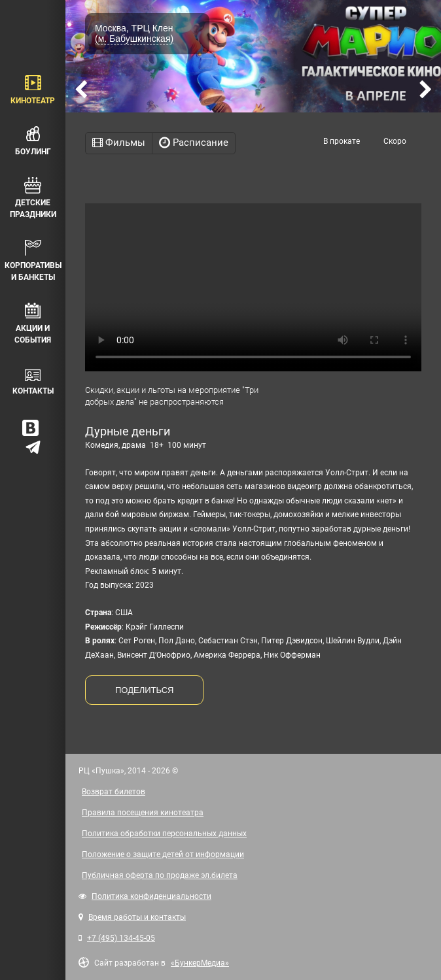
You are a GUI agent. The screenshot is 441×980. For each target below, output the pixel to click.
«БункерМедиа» (200, 963)
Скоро (395, 141)
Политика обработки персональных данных (164, 834)
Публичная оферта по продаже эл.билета (160, 875)
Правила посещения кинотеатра (143, 813)
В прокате (342, 141)
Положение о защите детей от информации (163, 854)
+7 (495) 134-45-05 (121, 938)
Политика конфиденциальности (151, 896)
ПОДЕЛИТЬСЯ (144, 690)
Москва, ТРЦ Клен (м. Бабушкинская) (134, 33)
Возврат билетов (114, 792)
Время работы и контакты (137, 917)
